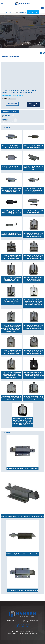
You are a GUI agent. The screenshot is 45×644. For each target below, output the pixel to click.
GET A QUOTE (33, 12)
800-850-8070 (20, 632)
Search (42, 8)
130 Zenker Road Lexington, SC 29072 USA (26, 621)
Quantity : (5, 99)
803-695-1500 (29, 632)
